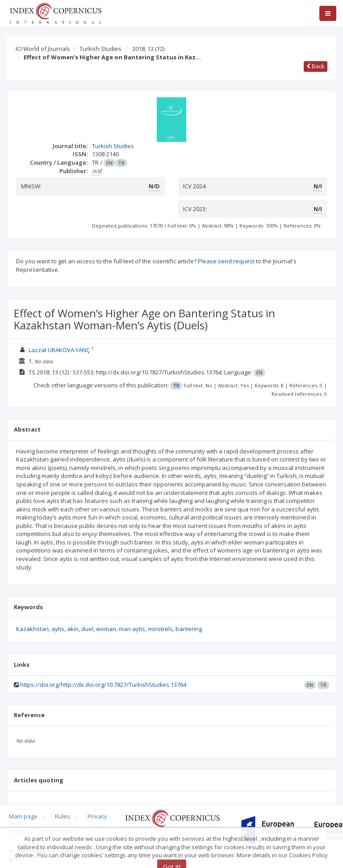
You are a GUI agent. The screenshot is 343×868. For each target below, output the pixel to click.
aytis (58, 629)
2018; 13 (148, 49)
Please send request (226, 261)
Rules (63, 816)
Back (316, 66)
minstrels (160, 629)
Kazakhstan (32, 629)
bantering (189, 629)
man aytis (132, 629)
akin (73, 629)
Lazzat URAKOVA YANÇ (59, 350)
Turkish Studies (100, 49)
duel (87, 629)
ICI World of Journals (43, 49)
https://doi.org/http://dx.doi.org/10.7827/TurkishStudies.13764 (103, 685)
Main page (23, 816)
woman (106, 629)
